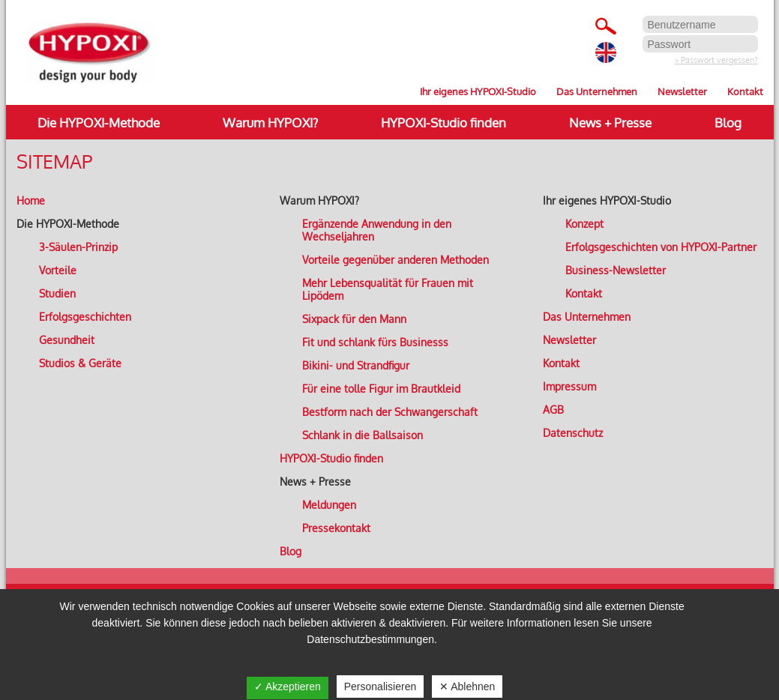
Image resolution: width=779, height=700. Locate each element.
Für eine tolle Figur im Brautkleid (381, 389)
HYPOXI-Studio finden (443, 123)
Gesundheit (67, 340)
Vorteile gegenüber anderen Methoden (395, 260)
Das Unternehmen (597, 91)
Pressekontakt (336, 528)
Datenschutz (573, 433)
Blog (728, 123)
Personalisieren (381, 687)
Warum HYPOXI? (270, 123)
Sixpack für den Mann (354, 319)
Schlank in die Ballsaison (363, 435)
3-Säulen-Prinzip (78, 247)
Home (31, 200)
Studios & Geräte (80, 363)
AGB (553, 410)
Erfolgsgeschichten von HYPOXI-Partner (661, 247)
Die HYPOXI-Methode (99, 123)
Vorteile (58, 270)
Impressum (569, 386)
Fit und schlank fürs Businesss (375, 342)
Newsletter (682, 91)
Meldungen (329, 505)
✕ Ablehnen (467, 687)
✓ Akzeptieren (288, 687)
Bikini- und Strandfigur (356, 365)
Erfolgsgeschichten (85, 317)
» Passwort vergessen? (716, 60)
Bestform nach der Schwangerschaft (390, 412)
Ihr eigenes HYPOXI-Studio (478, 91)
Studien (57, 293)
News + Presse (610, 123)
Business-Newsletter (616, 270)
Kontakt (745, 91)
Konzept (584, 224)
